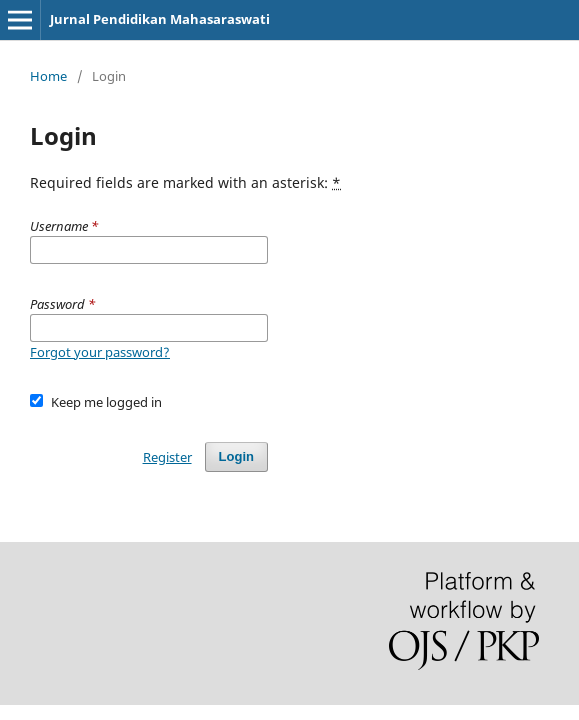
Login (236, 456)
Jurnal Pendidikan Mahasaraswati (160, 19)
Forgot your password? (100, 352)
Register (167, 457)
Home (48, 76)
